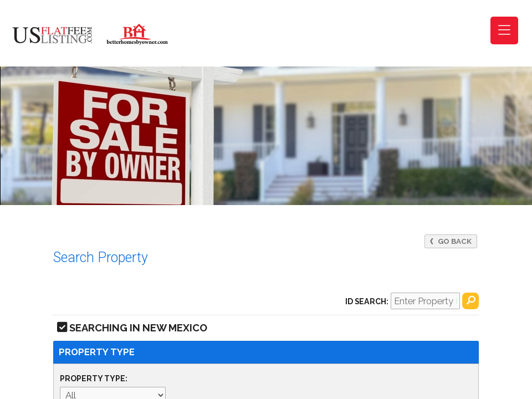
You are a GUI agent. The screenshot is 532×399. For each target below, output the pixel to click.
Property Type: (94, 378)
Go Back (451, 241)
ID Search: (367, 301)
